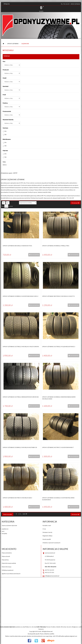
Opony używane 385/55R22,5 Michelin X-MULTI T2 (58, 296)
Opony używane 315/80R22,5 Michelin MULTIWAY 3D (20, 447)
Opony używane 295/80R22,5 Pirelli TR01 (56, 246)
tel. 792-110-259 (65, 4)
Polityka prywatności (8, 570)
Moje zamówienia (7, 553)
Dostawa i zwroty (47, 532)
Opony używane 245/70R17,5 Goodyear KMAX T (58, 447)
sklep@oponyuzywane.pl (52, 576)
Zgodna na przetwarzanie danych (11, 574)
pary (3, 531)
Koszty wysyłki (47, 539)
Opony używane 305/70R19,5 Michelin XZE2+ (18, 498)
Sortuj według (14, 203)
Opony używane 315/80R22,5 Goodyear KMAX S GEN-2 (20, 296)
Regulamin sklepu (48, 536)
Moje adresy (5, 560)
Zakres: (5, 165)
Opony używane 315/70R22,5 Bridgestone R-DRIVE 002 (21, 397)
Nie (5, 131)
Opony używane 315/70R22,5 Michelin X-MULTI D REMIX (21, 347)
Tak (5, 134)
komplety (4, 533)
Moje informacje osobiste (9, 563)
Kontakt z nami (47, 525)
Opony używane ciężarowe (9, 525)
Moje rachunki (6, 556)
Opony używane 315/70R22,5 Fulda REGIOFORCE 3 (59, 347)
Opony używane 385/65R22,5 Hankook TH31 (17, 246)
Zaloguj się (7, 4)
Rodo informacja (7, 567)
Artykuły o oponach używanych (51, 543)
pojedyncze (5, 529)
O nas (44, 529)
